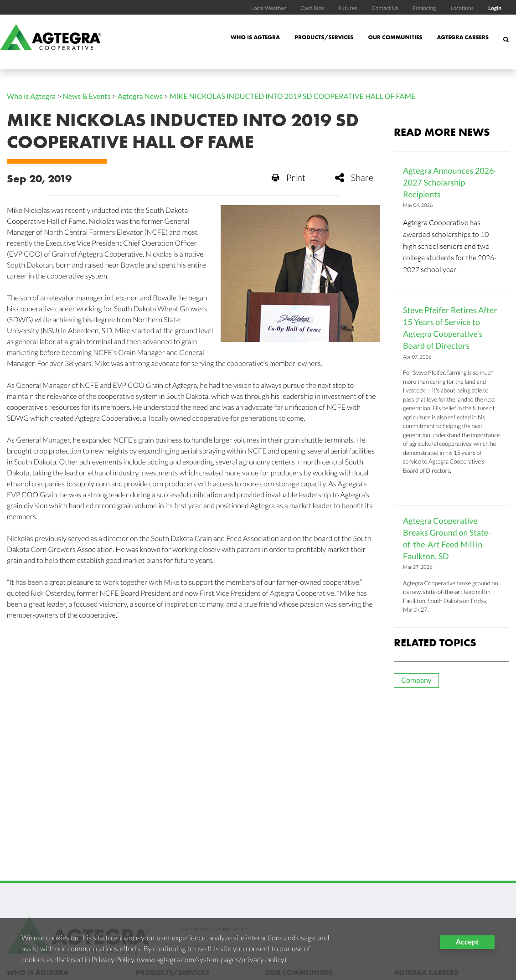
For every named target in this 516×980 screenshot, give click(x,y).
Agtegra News (140, 96)
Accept (467, 942)
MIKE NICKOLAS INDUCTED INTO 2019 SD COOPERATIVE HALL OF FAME (293, 96)
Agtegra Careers (463, 37)
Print (289, 178)
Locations (462, 8)
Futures (348, 8)
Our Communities (395, 37)
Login (495, 8)
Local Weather (268, 8)
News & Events (87, 96)
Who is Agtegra (255, 37)
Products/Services (324, 37)
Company (416, 680)
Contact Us (385, 8)
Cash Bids (312, 8)
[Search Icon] (506, 44)
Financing (425, 8)
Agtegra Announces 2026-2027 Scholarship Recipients (450, 182)
